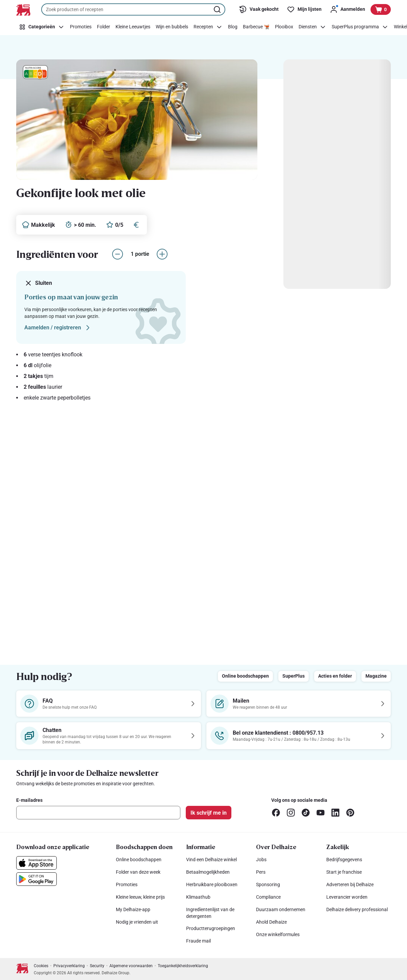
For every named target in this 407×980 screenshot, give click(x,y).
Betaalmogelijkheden (208, 872)
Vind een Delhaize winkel (211, 860)
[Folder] (104, 27)
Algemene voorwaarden (131, 966)
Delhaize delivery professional (357, 909)
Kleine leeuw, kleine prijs (140, 897)
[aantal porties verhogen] (162, 254)
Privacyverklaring (69, 966)
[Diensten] (312, 27)
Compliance (268, 897)
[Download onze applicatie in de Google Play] (36, 879)
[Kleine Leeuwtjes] (133, 27)
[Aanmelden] (347, 9)
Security (97, 966)
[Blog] (233, 27)
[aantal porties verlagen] (118, 254)
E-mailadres (29, 800)
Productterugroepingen (211, 928)
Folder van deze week (138, 872)
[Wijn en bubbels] (172, 27)
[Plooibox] (284, 27)
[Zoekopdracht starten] (218, 9)
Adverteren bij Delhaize (350, 884)
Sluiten (38, 283)
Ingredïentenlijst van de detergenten (210, 913)
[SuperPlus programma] (360, 27)
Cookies (41, 966)
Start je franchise (344, 872)
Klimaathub (198, 897)
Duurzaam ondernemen (281, 909)
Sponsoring (268, 884)
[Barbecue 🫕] (256, 27)
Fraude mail (198, 941)
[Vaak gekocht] (259, 9)
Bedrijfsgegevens (344, 860)
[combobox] (133, 9)
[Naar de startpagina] (23, 10)
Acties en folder (335, 676)
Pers (261, 872)
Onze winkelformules (278, 934)
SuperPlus (294, 676)
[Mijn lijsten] (304, 9)
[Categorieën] (42, 27)
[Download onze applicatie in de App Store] (36, 863)
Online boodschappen (245, 676)
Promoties (127, 884)
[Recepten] (208, 27)
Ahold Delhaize (271, 922)
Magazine (376, 676)
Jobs (261, 860)
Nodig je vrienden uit (137, 922)
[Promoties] (81, 27)
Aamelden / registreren (58, 328)
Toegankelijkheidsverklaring (183, 966)
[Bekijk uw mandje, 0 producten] (381, 9)
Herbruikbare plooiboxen (212, 884)
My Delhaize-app (133, 909)
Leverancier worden (347, 897)
